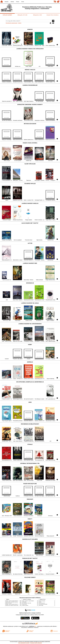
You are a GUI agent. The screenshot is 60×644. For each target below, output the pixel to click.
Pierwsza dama (24, 604)
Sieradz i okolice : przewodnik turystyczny (12, 602)
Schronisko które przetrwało (43, 604)
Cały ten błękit (41, 605)
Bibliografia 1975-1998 (22, 15)
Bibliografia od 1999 (37, 15)
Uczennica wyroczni (42, 603)
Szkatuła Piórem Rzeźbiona (52, 15)
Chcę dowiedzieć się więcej (24, 643)
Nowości (7, 2)
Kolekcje (20, 23)
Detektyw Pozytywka (42, 601)
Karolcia (40, 602)
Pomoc (18, 2)
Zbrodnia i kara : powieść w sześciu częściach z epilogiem (14, 605)
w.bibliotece (32, 626)
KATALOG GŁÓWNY (7, 15)
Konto (23, 2)
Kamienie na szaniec (9, 603)
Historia (12, 2)
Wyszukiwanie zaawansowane (12, 23)
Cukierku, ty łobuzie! (25, 605)
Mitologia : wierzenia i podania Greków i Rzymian (13, 601)
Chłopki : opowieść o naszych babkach (28, 601)
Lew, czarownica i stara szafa (27, 603)
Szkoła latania (24, 602)
